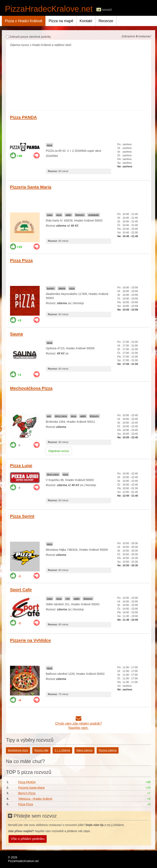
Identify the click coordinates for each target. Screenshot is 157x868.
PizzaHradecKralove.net (49, 9)
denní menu (61, 416)
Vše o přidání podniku (28, 839)
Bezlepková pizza (18, 750)
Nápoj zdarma (84, 750)
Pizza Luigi (21, 465)
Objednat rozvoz (59, 451)
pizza (49, 145)
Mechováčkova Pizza (31, 388)
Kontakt (86, 21)
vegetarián (93, 215)
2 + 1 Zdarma (62, 750)
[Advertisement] (78, 78)
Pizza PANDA (23, 117)
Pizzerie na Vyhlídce (30, 640)
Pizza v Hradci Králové (24, 21)
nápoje (62, 288)
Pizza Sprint (22, 516)
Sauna (16, 334)
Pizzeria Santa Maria (31, 187)
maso (50, 215)
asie (49, 416)
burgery (51, 288)
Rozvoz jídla (41, 750)
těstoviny (80, 215)
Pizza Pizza (21, 260)
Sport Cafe (21, 590)
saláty (68, 215)
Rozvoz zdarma (108, 750)
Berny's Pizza (27, 793)
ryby (68, 598)
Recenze (106, 21)
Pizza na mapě (61, 21)
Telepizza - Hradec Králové (35, 799)
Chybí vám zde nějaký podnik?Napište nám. (79, 724)
